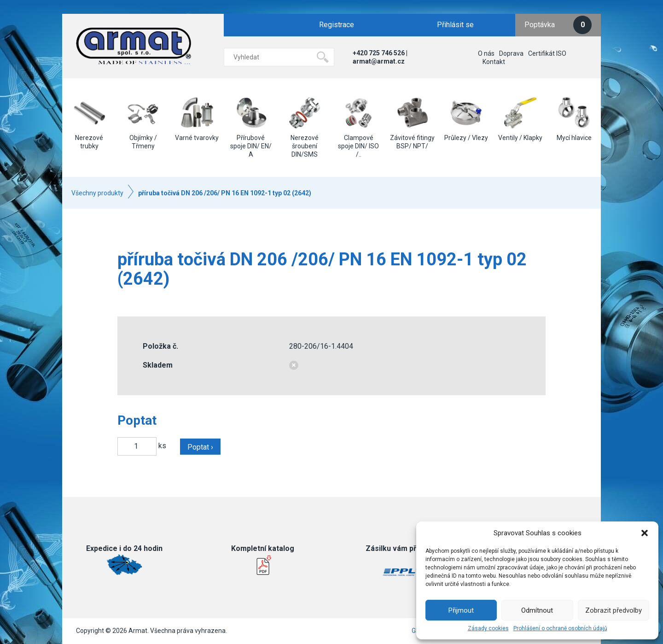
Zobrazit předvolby (614, 610)
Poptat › (200, 447)
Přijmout (461, 610)
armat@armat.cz (379, 61)
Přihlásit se (455, 25)
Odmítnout (537, 610)
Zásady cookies (488, 628)
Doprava (511, 53)
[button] (645, 533)
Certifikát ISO (547, 53)
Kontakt (494, 62)
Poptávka (558, 25)
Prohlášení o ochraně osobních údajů (560, 628)
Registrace (337, 25)
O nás (486, 53)
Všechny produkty (97, 193)
